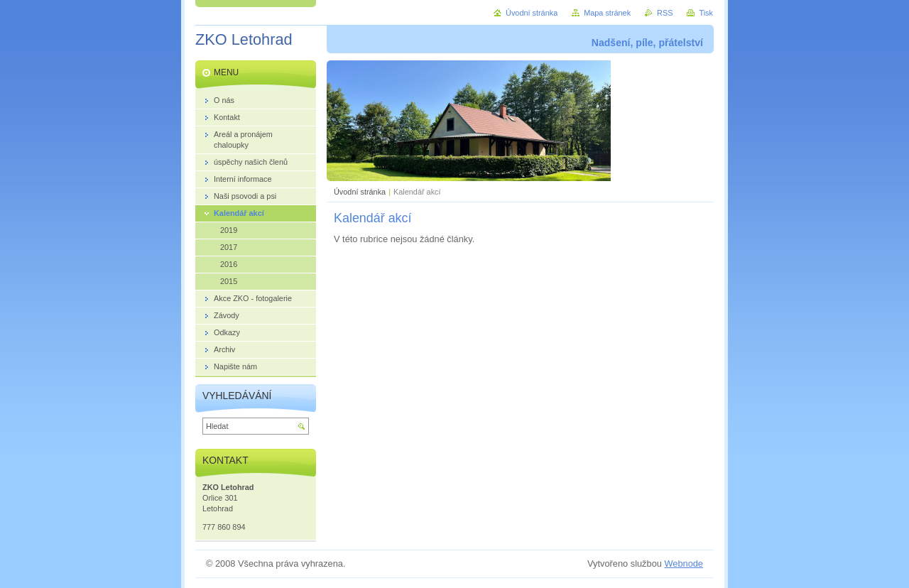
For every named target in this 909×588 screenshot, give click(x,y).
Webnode (684, 563)
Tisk (706, 13)
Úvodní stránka (360, 192)
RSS (665, 13)
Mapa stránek (607, 13)
